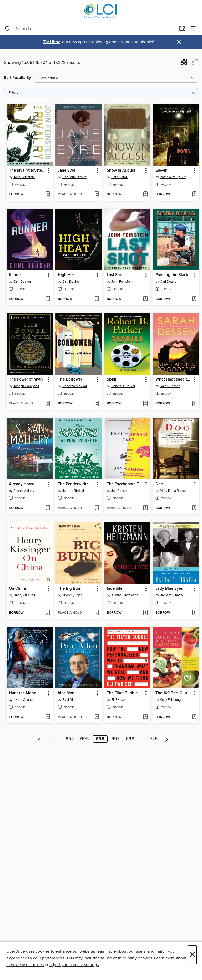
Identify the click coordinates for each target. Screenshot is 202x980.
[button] (184, 63)
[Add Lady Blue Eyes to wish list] (194, 613)
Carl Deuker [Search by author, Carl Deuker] (22, 282)
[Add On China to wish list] (48, 613)
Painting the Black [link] (172, 275)
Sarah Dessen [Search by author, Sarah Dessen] (170, 386)
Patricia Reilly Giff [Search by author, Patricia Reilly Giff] (173, 177)
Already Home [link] (22, 484)
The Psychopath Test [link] (125, 484)
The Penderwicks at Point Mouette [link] (76, 484)
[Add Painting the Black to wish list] (194, 299)
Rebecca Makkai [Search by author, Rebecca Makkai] (75, 386)
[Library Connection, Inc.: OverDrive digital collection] (101, 11)
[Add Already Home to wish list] (48, 508)
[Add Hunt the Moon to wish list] (48, 717)
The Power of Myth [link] (26, 379)
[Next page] (167, 739)
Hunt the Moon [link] (23, 693)
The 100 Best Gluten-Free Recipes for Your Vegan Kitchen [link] (174, 693)
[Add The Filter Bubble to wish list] (145, 717)
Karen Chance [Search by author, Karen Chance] (24, 700)
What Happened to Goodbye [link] (174, 379)
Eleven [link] (161, 171)
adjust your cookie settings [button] (74, 965)
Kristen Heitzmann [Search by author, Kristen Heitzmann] (125, 595)
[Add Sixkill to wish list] (145, 404)
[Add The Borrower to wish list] (97, 404)
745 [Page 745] (154, 739)
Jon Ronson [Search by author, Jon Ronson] (120, 491)
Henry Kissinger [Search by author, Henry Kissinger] (25, 595)
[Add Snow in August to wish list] (145, 194)
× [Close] (192, 955)
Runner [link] (15, 275)
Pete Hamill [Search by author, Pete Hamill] (120, 177)
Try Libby (52, 42)
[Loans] (182, 29)
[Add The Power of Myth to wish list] (48, 404)
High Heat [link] (67, 275)
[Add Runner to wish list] (48, 299)
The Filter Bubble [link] (122, 693)
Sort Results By (17, 78)
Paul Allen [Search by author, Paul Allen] (70, 700)
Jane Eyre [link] (67, 171)
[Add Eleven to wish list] (194, 194)
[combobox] (90, 29)
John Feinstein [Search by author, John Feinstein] (24, 177)
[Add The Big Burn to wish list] (97, 613)
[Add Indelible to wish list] (145, 613)
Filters (13, 93)
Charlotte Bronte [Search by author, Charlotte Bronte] (74, 177)
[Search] (7, 29)
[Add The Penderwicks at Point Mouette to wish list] (97, 508)
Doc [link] (159, 484)
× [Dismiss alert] (179, 42)
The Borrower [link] (70, 379)
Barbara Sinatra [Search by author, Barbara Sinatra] (171, 595)
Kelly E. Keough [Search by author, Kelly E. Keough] (171, 700)
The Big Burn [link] (70, 589)
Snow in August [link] (121, 171)
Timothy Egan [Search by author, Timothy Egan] (72, 595)
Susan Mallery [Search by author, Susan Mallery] (24, 491)
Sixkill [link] (112, 379)
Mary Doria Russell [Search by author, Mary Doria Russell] (174, 491)
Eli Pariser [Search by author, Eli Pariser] (118, 700)
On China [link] (17, 589)
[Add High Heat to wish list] (97, 299)
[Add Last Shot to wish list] (145, 299)
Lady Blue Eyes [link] (169, 589)
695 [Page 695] (85, 739)
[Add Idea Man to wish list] (97, 717)
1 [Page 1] (49, 739)
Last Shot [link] (115, 275)
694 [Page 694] (70, 739)
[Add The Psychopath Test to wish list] (145, 508)
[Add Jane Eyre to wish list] (97, 194)
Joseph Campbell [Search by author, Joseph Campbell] (26, 386)
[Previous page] (39, 739)
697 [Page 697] (115, 739)
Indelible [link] (115, 589)
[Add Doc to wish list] (194, 508)
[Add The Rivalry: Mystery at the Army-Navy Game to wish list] (48, 194)
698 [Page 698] (130, 739)
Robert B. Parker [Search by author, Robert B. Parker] (123, 386)
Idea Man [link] (66, 693)
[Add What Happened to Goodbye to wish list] (194, 404)
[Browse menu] (193, 29)
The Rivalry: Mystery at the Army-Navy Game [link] (27, 171)
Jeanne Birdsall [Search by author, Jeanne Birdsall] (74, 491)
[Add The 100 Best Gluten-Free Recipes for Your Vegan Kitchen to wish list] (194, 717)
